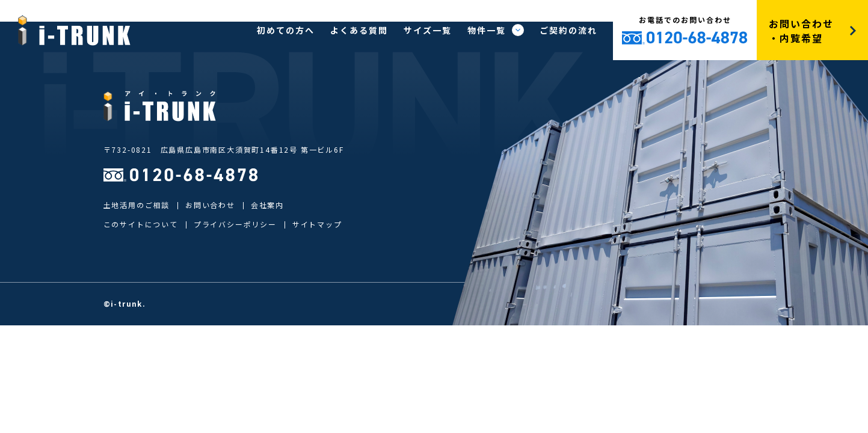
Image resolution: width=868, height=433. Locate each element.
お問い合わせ (210, 205)
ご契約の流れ (568, 30)
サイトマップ (317, 224)
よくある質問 (359, 30)
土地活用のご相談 (137, 205)
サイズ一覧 (428, 30)
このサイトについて (141, 224)
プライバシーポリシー (235, 224)
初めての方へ (286, 30)
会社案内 (267, 205)
